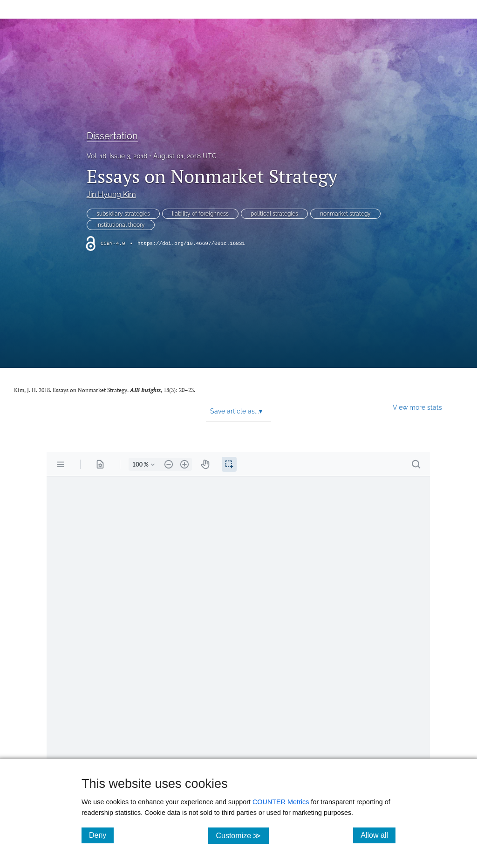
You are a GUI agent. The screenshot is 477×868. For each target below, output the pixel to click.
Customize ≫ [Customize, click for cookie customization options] (242, 835)
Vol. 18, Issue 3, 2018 (117, 156)
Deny (101, 835)
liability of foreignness (200, 214)
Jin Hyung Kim (111, 194)
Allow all (378, 835)
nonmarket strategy (345, 214)
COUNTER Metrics (281, 802)
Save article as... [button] (236, 411)
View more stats (417, 407)
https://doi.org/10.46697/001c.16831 (191, 244)
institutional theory (121, 225)
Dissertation (112, 136)
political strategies (274, 214)
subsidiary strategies (123, 214)
